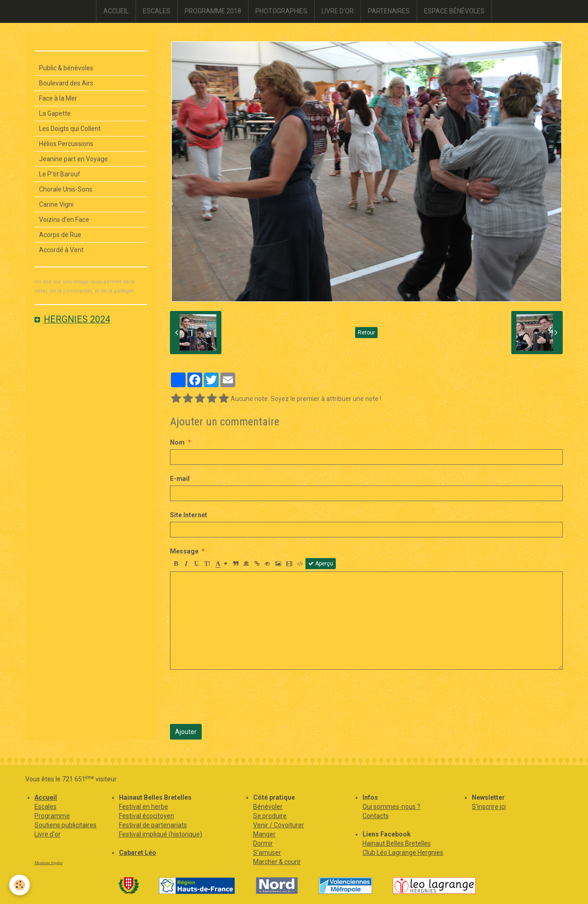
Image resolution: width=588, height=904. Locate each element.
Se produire (270, 816)
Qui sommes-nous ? (391, 807)
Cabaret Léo (138, 853)
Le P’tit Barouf (60, 174)
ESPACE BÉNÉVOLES (454, 11)
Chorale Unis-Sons (66, 189)
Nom (177, 442)
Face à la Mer (58, 98)
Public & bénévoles (66, 68)
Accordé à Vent (61, 250)
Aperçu (321, 564)
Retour (366, 333)
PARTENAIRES (389, 11)
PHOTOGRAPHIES (281, 11)
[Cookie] (20, 885)
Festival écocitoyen (147, 816)
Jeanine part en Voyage (73, 159)
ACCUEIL (116, 11)
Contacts (376, 816)
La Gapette (55, 113)
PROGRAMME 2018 (213, 11)
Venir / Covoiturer (279, 825)
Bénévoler (268, 807)
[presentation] (240, 697)
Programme (52, 816)
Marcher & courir (277, 862)
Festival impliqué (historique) (161, 834)
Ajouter (186, 732)
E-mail (180, 479)
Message (184, 551)
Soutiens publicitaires (65, 825)
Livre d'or (48, 834)
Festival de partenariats (153, 825)
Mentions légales (48, 863)
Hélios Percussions (66, 144)
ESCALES (157, 11)
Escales (45, 807)
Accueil (46, 797)
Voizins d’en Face (64, 220)
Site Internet (189, 515)
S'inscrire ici (489, 807)
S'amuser (267, 853)
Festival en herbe (144, 807)
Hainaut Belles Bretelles (397, 843)
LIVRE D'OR (338, 11)
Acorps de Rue (60, 235)
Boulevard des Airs (66, 83)
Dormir (263, 843)
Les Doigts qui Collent (70, 129)
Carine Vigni (56, 204)
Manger (264, 834)
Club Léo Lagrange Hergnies (403, 853)
